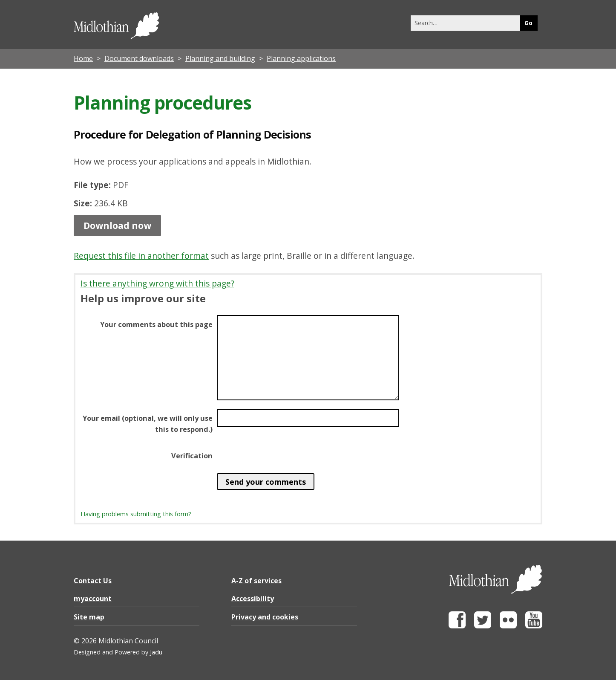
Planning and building (220, 58)
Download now (117, 226)
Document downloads (139, 58)
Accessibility (253, 599)
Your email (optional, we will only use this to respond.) (148, 424)
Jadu (156, 652)
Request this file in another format (141, 256)
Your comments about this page (156, 324)
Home (83, 58)
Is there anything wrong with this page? (157, 283)
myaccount (93, 599)
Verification (192, 456)
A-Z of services (256, 581)
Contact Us (93, 581)
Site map (89, 617)
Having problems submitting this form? (136, 514)
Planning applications (301, 58)
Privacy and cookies (265, 617)
